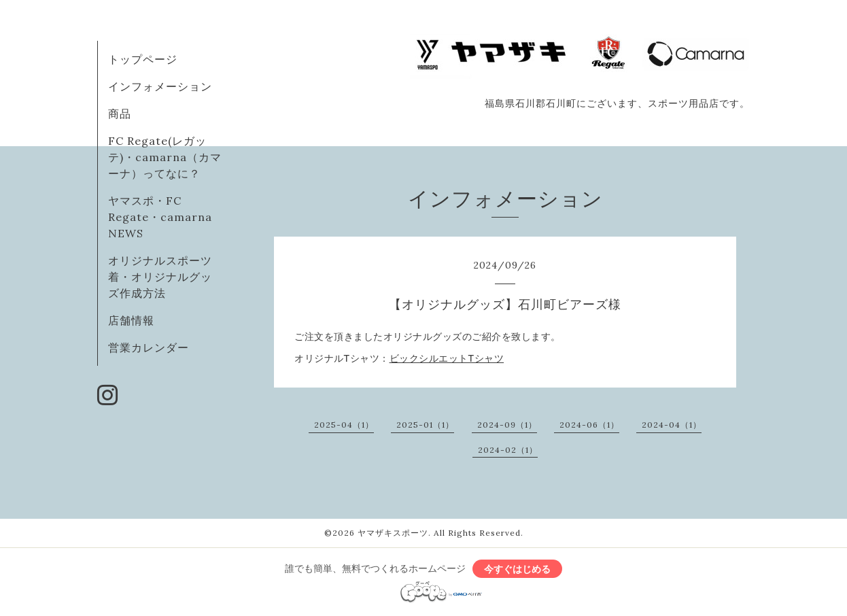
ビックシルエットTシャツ (447, 358)
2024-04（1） (672, 425)
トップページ (143, 59)
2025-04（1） (344, 425)
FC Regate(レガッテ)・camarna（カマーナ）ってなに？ (165, 157)
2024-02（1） (508, 450)
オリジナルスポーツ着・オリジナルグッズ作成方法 (160, 277)
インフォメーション (160, 86)
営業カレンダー (149, 347)
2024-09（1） (507, 425)
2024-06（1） (589, 425)
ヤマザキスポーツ (393, 533)
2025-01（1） (425, 425)
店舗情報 (131, 320)
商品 (120, 114)
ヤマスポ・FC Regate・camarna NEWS (160, 217)
